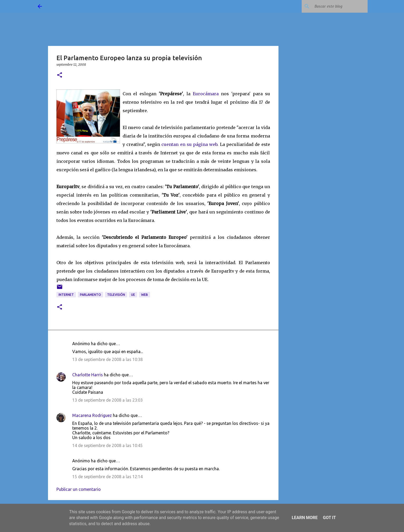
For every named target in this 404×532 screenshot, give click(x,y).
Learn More (305, 518)
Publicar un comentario (79, 489)
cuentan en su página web (189, 144)
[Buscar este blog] (340, 6)
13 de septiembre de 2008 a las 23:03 (107, 400)
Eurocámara (206, 94)
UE (133, 295)
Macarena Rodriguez (92, 415)
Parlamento (90, 295)
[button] (60, 75)
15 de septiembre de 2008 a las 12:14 (107, 477)
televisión (116, 295)
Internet (66, 295)
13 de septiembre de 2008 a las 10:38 (107, 359)
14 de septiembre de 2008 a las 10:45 (107, 445)
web (145, 295)
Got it (329, 518)
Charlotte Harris (88, 375)
